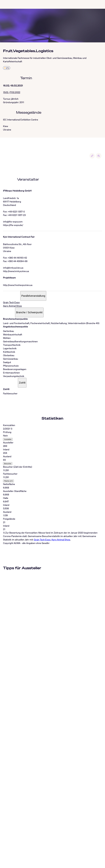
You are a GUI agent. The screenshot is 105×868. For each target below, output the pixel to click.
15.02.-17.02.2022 (12, 92)
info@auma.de (14, 862)
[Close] (3, 830)
